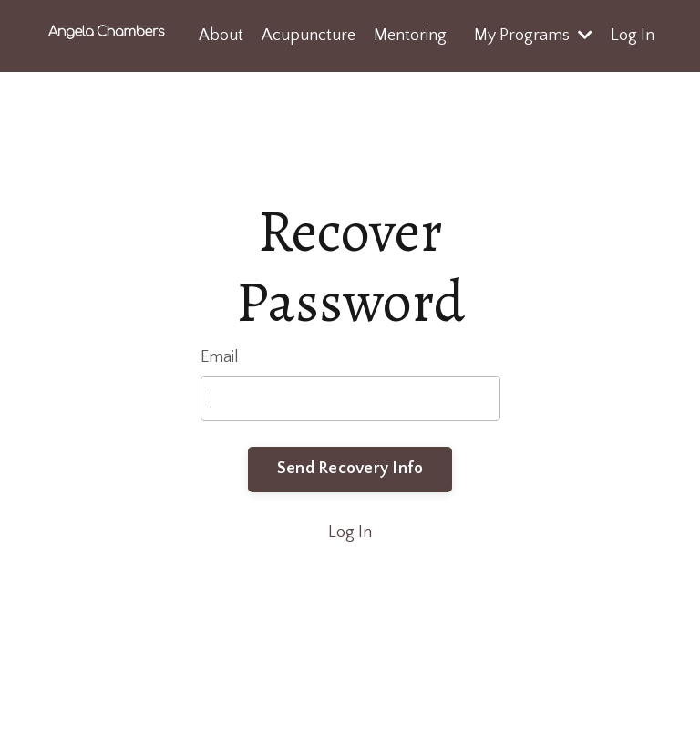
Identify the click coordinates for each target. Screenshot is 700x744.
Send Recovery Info (350, 469)
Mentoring (410, 36)
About (221, 36)
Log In (633, 36)
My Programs (533, 36)
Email (220, 357)
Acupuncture (309, 36)
